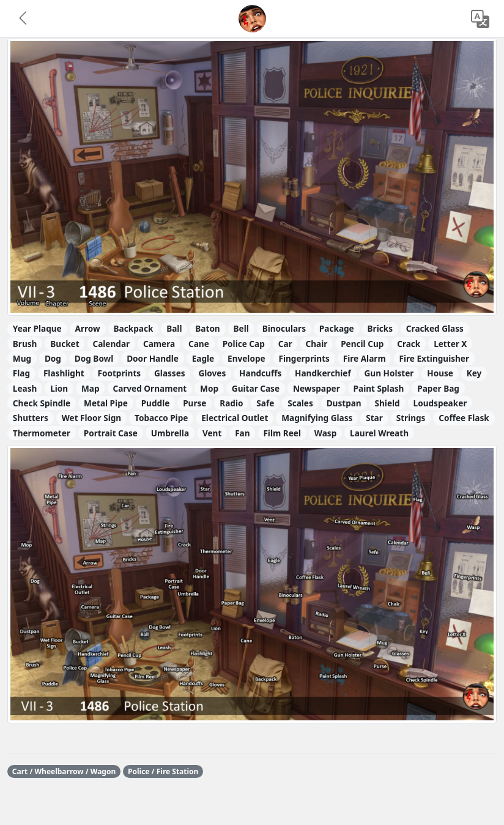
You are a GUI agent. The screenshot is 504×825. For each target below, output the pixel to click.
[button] (24, 19)
